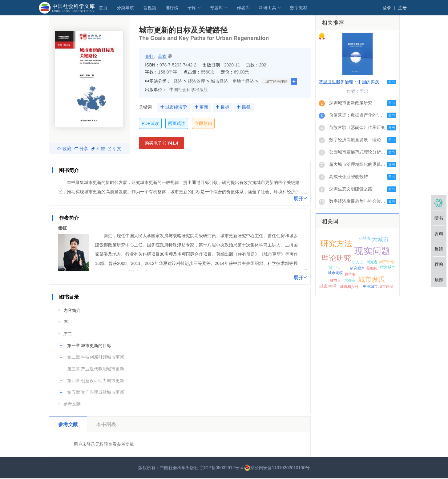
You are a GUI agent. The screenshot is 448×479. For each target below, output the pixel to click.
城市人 (335, 281)
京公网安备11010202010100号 (277, 468)
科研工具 (268, 8)
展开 (300, 198)
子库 (192, 8)
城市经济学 (176, 107)
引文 (115, 149)
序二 (68, 334)
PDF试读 (150, 123)
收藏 (64, 149)
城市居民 (386, 287)
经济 (178, 81)
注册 (402, 8)
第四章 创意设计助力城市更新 (96, 381)
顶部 (439, 280)
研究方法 (336, 244)
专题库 (216, 8)
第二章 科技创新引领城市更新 (96, 357)
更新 (204, 107)
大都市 (350, 280)
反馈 (439, 249)
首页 (103, 8)
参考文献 (72, 404)
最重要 (350, 274)
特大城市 (388, 267)
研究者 (372, 262)
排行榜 (172, 8)
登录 (387, 8)
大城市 (380, 239)
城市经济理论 (276, 82)
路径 (246, 107)
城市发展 (372, 279)
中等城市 (370, 286)
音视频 (150, 8)
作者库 (243, 8)
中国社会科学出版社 (189, 90)
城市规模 (335, 273)
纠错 (98, 149)
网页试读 (177, 123)
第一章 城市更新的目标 (89, 345)
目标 (225, 107)
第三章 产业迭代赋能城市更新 (96, 369)
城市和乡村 (349, 287)
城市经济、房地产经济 (232, 81)
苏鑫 (162, 56)
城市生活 (328, 286)
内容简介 (72, 310)
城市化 (334, 267)
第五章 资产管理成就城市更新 (96, 392)
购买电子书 (161, 143)
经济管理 (196, 81)
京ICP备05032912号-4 (221, 468)
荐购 (439, 264)
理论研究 (336, 258)
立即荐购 (203, 123)
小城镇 (365, 238)
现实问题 (372, 251)
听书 (439, 218)
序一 (68, 322)
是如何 (372, 268)
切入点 (357, 262)
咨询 (439, 234)
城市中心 (387, 262)
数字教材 (299, 8)
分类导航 (125, 8)
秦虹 (149, 56)
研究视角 (357, 268)
